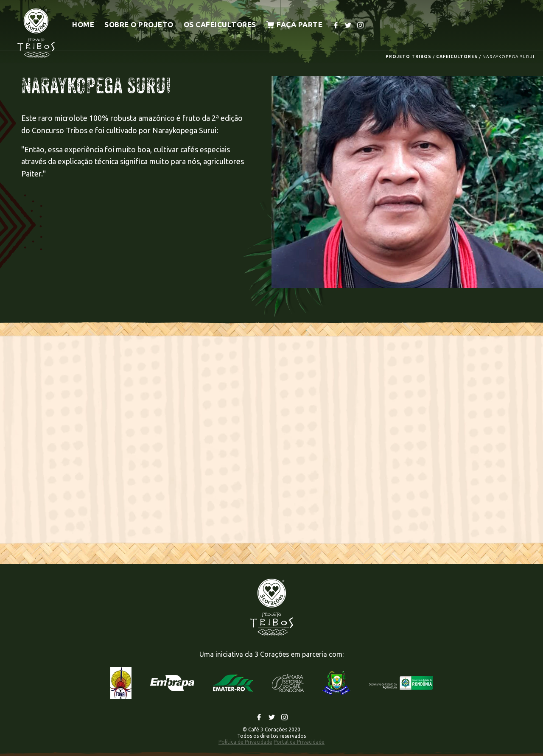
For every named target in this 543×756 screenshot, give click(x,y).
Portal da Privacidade (299, 742)
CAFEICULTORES (457, 57)
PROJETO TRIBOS (409, 57)
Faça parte (295, 24)
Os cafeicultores (220, 24)
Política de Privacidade (245, 742)
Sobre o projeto (139, 24)
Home (83, 24)
